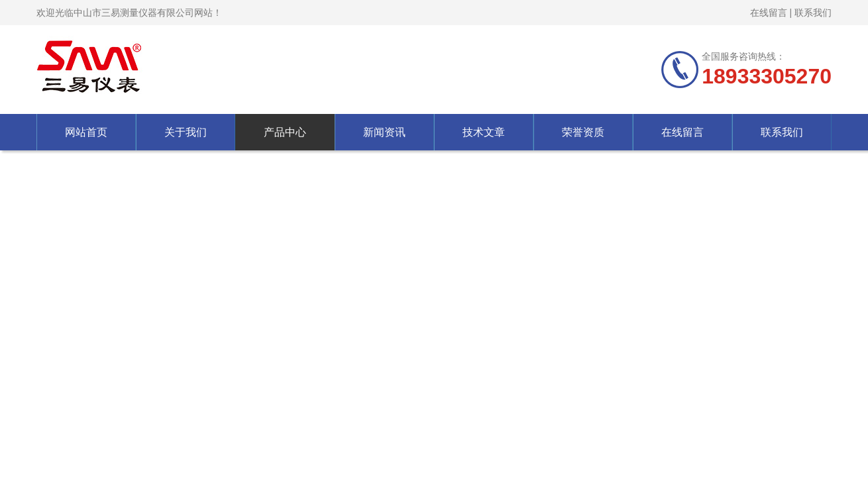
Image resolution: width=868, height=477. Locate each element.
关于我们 (186, 132)
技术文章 (484, 132)
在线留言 (769, 13)
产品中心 (285, 132)
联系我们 (813, 13)
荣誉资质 (583, 132)
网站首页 (86, 132)
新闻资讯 (384, 132)
